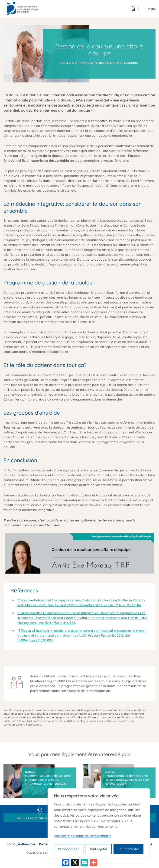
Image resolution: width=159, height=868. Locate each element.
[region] (99, 824)
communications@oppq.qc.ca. (23, 724)
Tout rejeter (98, 849)
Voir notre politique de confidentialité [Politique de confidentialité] (83, 836)
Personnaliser (68, 849)
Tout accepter (129, 849)
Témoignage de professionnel (117, 63)
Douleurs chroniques (76, 63)
